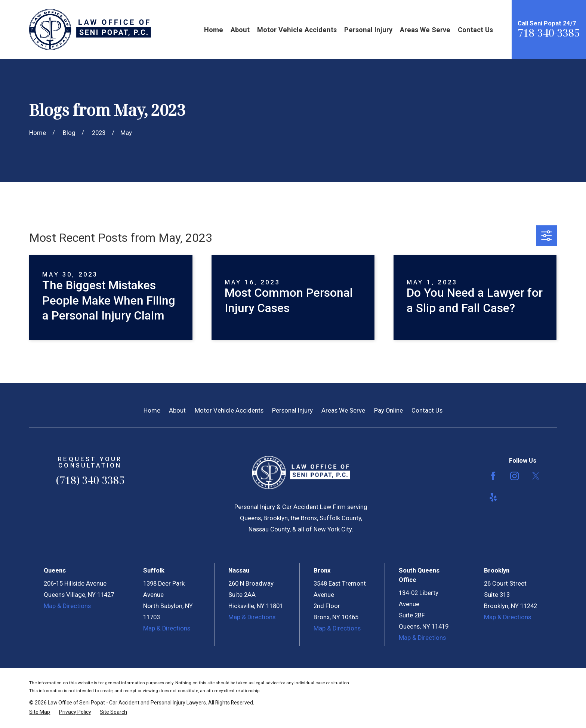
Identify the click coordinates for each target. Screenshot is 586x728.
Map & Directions (67, 606)
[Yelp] (493, 497)
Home (152, 411)
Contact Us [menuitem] (475, 30)
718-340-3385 (549, 33)
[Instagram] (514, 476)
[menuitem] (40, 712)
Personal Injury (292, 411)
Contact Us (427, 411)
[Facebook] (493, 476)
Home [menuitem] (214, 30)
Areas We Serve (343, 411)
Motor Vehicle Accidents (229, 411)
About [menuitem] (240, 30)
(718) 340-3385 (90, 480)
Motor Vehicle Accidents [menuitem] (297, 30)
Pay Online (388, 411)
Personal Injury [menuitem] (368, 30)
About (177, 411)
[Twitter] (536, 476)
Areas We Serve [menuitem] (425, 30)
